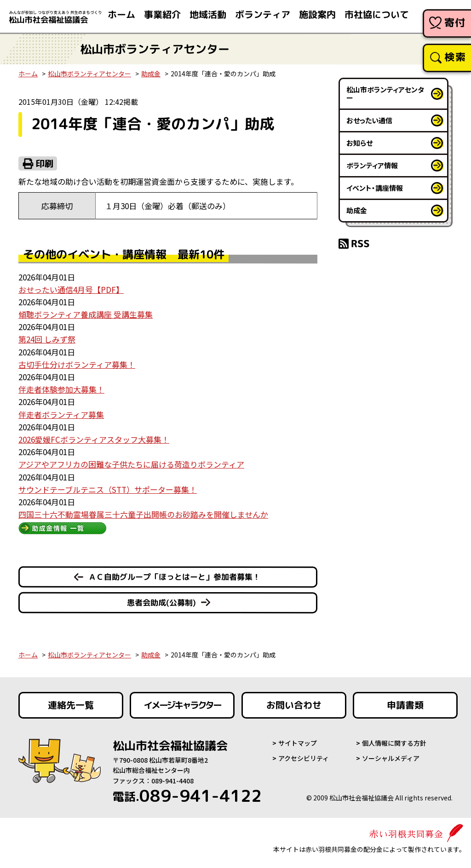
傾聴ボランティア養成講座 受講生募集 (86, 314)
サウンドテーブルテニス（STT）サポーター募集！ (108, 489)
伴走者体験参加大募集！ (61, 389)
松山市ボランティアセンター (89, 74)
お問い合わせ (294, 705)
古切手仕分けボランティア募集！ (77, 364)
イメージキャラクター (182, 705)
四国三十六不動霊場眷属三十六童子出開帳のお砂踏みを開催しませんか (143, 514)
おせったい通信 (369, 120)
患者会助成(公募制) (161, 602)
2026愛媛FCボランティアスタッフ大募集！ (94, 439)
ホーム (28, 74)
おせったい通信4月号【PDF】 (71, 289)
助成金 (151, 74)
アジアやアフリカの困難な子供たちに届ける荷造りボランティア (131, 464)
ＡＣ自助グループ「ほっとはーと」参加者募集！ (174, 577)
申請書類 (405, 705)
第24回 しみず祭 (47, 339)
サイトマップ (298, 743)
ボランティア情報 (372, 165)
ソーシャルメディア (391, 758)
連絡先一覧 (71, 705)
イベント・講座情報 (375, 188)
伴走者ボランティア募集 (61, 414)
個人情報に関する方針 (394, 743)
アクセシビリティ (304, 758)
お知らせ (359, 143)
